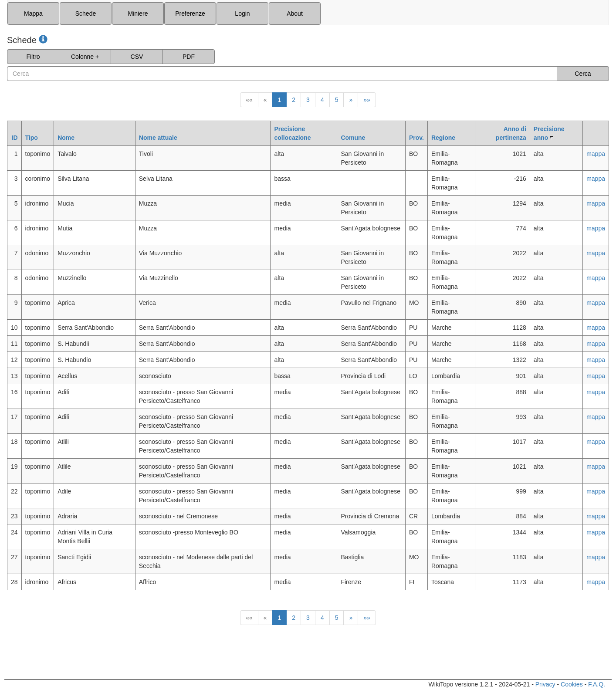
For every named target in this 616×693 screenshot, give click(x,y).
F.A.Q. (597, 684)
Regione (443, 138)
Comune (353, 138)
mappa (596, 154)
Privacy (545, 684)
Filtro (33, 57)
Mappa (33, 14)
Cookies (572, 684)
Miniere (138, 14)
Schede (86, 14)
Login (242, 14)
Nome (66, 138)
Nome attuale (158, 138)
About (295, 14)
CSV (137, 57)
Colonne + (85, 57)
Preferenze (190, 14)
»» (367, 100)
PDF (189, 57)
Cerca (583, 74)
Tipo (32, 138)
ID (15, 138)
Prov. (416, 138)
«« (249, 100)
